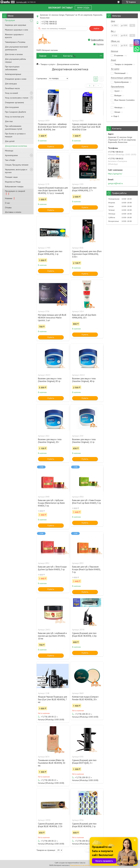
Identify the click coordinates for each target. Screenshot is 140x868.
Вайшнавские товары (14, 186)
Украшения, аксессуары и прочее (16, 171)
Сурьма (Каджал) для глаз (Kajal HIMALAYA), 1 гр (50, 253)
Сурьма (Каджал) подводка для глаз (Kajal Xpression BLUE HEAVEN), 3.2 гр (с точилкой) (53, 190)
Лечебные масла (12, 88)
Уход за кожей (11, 93)
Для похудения (12, 107)
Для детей (10, 141)
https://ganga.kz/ (115, 174)
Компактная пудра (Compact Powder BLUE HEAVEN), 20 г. (85, 698)
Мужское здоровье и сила (16, 30)
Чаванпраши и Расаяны (15, 42)
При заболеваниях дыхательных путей (13, 127)
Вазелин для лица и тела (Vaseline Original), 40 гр (84, 380)
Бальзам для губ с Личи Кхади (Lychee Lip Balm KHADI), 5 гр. (52, 568)
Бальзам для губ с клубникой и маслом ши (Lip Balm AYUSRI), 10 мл (52, 636)
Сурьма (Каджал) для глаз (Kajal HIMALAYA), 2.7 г (84, 189)
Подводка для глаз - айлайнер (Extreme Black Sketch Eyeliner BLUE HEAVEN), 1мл (52, 127)
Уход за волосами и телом (17, 98)
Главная (43, 56)
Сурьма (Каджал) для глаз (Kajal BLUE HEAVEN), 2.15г (50, 825)
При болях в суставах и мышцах (15, 135)
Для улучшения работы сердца (15, 60)
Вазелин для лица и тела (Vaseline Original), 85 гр (50, 380)
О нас (7, 203)
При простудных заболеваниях (12, 68)
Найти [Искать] (96, 29)
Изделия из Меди (13, 182)
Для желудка (11, 84)
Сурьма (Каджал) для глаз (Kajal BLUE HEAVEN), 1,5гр (84, 634)
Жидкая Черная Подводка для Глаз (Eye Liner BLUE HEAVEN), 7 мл (52, 699)
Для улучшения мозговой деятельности (16, 48)
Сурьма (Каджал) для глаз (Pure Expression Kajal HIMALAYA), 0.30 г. (87, 254)
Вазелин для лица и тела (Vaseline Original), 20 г (50, 441)
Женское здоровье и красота (14, 36)
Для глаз (9, 121)
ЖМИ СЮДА (83, 8)
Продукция (10, 20)
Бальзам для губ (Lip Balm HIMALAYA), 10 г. (84, 316)
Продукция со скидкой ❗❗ (15, 192)
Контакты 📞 (69, 56)
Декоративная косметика (16, 146)
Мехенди (9, 151)
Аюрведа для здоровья (15, 25)
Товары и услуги (48, 64)
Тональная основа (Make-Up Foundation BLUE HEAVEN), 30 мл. (51, 763)
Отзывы (8, 207)
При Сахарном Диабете (15, 112)
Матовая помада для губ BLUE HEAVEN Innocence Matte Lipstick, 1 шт (52, 318)
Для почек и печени (14, 54)
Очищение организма (14, 102)
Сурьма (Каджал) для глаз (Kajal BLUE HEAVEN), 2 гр (84, 825)
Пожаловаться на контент (80, 865)
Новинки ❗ (10, 198)
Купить (51, 146)
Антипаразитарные (13, 74)
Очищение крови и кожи (16, 79)
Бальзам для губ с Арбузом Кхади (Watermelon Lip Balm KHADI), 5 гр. (51, 503)
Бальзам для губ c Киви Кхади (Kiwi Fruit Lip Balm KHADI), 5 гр (86, 502)
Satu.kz (82, 863)
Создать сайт (21, 2)
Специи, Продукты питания (17, 165)
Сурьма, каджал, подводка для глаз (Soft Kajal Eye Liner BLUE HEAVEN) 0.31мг (87, 127)
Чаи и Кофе (10, 160)
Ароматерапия (11, 155)
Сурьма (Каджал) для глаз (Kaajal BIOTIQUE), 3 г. (84, 762)
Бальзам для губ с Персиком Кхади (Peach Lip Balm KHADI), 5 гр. (86, 569)
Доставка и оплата (13, 212)
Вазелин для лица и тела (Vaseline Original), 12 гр (84, 441)
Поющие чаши (11, 177)
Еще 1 (116, 116)
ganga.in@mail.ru (115, 183)
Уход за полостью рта (14, 117)
